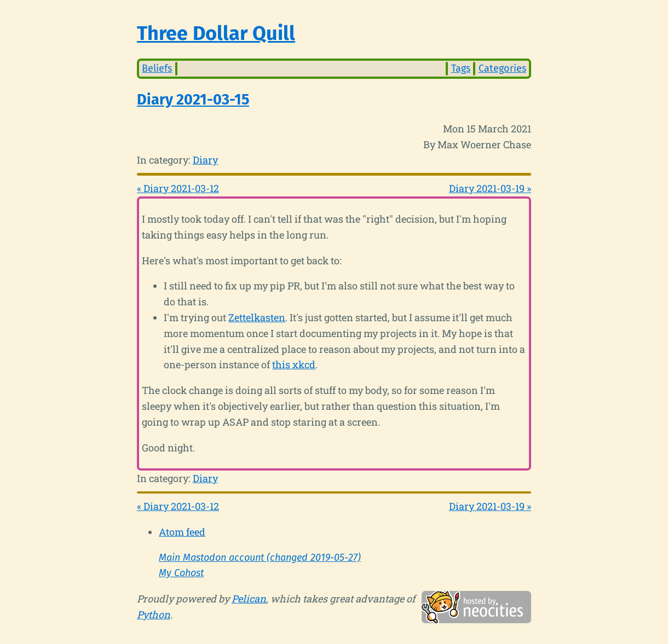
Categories (502, 68)
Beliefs (157, 68)
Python (154, 614)
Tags (461, 68)
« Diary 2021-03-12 (178, 188)
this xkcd (294, 364)
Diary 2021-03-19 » (490, 188)
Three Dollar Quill (216, 33)
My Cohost (181, 573)
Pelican (249, 599)
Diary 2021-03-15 (193, 100)
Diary (205, 160)
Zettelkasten (257, 317)
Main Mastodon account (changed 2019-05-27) (260, 558)
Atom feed (182, 532)
